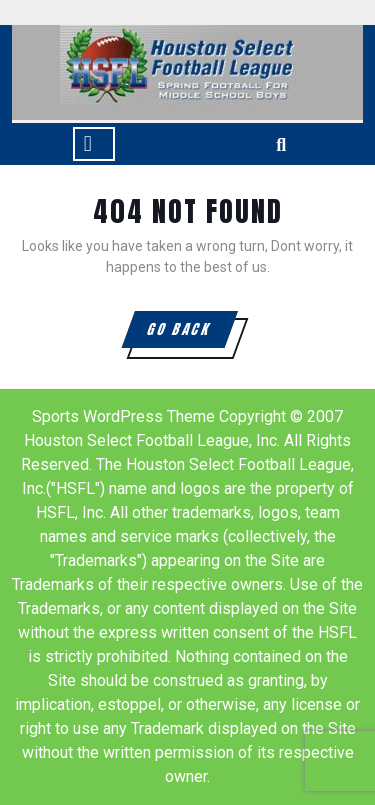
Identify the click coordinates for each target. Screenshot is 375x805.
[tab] (94, 144)
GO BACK (191, 333)
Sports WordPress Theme (123, 416)
